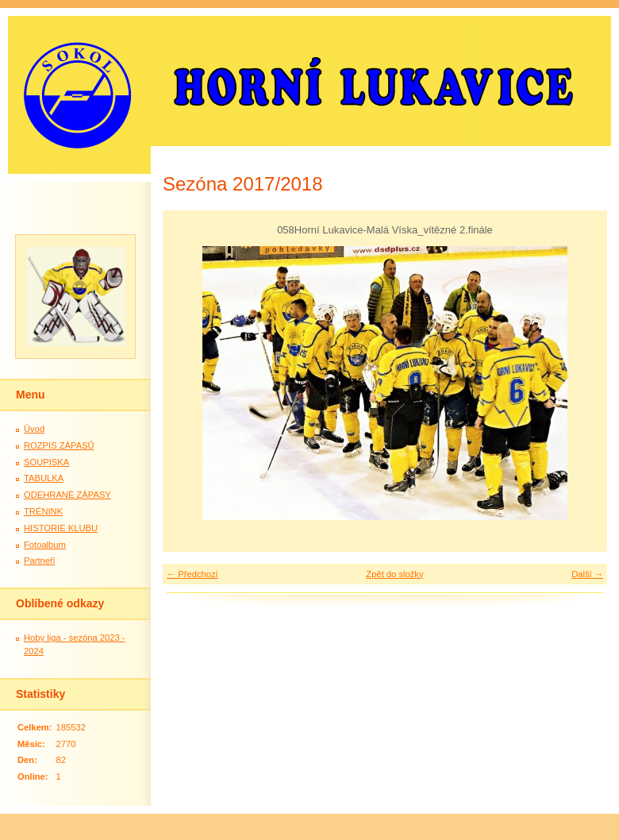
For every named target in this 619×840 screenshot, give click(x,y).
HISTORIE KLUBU (61, 528)
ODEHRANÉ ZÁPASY (67, 495)
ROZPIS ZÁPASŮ (59, 445)
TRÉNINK (43, 511)
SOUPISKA (46, 462)
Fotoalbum (45, 545)
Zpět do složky (394, 574)
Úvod (34, 429)
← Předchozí (192, 574)
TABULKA (44, 478)
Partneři (39, 561)
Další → (587, 574)
